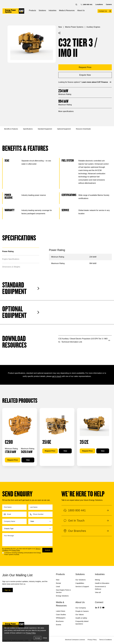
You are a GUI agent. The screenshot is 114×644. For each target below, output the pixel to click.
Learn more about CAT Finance (97, 82)
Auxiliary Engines (93, 27)
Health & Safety (81, 618)
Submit (47, 550)
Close (45, 638)
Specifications (28, 129)
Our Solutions (81, 580)
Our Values (80, 614)
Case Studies (61, 614)
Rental (58, 583)
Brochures (60, 621)
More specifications (66, 111)
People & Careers (82, 611)
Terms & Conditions (105, 640)
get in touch (57, 376)
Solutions (42, 10)
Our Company (81, 608)
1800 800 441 (87, 4)
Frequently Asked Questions (82, 623)
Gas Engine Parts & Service (63, 591)
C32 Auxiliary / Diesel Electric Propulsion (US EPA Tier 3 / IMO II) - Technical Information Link (84, 340)
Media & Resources (67, 10)
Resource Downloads (83, 129)
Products (32, 10)
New (60, 27)
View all (98, 592)
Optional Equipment (64, 129)
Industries (52, 10)
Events (59, 625)
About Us (81, 10)
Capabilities (80, 583)
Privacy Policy (16, 550)
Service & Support (82, 586)
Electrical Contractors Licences (75, 640)
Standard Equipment (45, 129)
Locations (99, 4)
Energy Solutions (62, 596)
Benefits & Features (11, 129)
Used (58, 586)
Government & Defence (100, 588)
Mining (97, 580)
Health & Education (102, 583)
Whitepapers (61, 618)
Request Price (13, 460)
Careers (109, 4)
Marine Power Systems (74, 27)
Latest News (61, 611)
